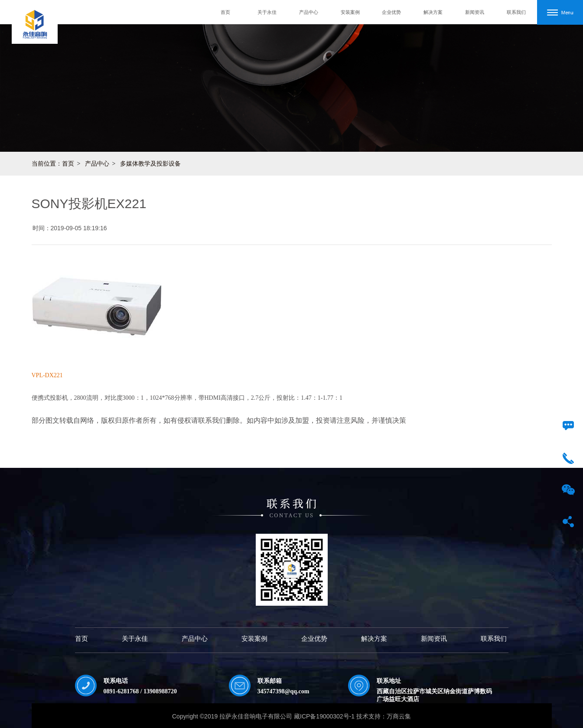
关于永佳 (267, 12)
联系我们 (516, 12)
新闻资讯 (475, 12)
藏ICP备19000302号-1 (324, 716)
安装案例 (350, 12)
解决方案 (433, 12)
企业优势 (391, 12)
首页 (225, 12)
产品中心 (309, 12)
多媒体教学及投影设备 (150, 163)
